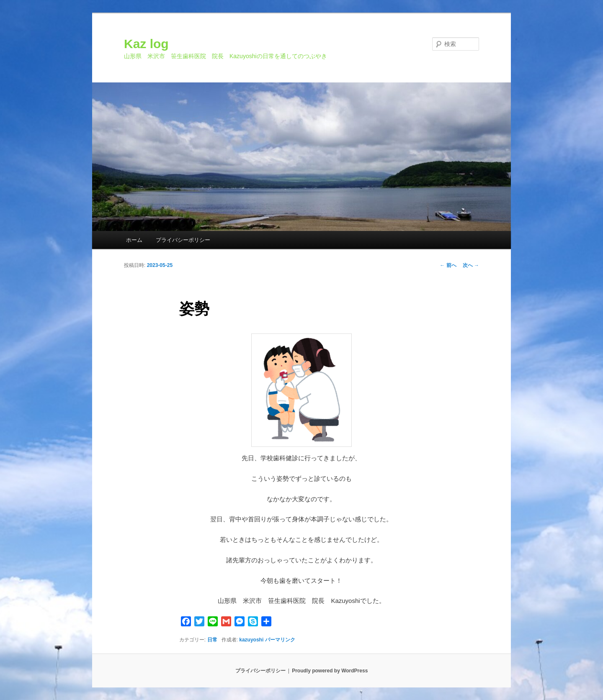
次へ (471, 265)
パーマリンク (280, 640)
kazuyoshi (251, 640)
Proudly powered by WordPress (330, 671)
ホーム (134, 240)
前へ (448, 265)
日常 (212, 640)
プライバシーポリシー (183, 240)
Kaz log (146, 44)
